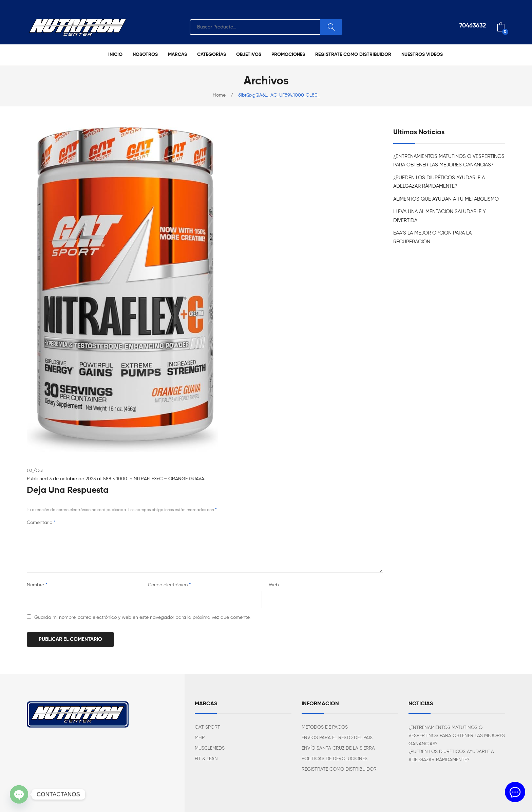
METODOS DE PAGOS (325, 727)
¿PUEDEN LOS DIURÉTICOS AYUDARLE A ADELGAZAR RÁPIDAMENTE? (439, 182)
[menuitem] (115, 55)
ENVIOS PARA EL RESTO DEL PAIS (337, 738)
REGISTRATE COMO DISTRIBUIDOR (339, 769)
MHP (200, 738)
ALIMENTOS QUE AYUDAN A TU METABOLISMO (446, 199)
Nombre (37, 585)
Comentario (41, 523)
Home (219, 95)
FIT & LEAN (206, 759)
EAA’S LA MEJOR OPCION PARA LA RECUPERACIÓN (432, 237)
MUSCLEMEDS (210, 748)
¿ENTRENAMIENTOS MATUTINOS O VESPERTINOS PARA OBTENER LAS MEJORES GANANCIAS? (449, 161)
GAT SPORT (207, 727)
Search (331, 27)
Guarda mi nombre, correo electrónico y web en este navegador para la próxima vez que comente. (142, 617)
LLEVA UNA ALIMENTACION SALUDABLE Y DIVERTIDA (440, 216)
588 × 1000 (115, 479)
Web (274, 585)
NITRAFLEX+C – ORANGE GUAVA (169, 479)
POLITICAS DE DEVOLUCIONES (335, 759)
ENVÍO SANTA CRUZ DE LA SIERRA (338, 748)
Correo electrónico (169, 585)
